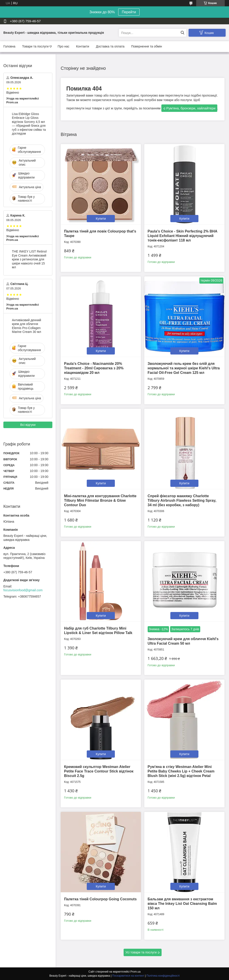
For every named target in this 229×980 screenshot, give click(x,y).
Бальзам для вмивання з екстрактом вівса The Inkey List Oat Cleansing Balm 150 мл (182, 904)
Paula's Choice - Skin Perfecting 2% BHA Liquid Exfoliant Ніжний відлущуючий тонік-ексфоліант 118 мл (182, 236)
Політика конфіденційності (163, 976)
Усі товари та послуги (141, 952)
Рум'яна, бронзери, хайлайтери (191, 108)
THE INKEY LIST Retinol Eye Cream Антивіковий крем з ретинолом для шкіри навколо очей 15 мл (29, 259)
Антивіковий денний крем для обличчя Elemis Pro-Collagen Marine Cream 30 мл (27, 326)
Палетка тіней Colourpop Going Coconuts (100, 899)
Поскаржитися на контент (128, 976)
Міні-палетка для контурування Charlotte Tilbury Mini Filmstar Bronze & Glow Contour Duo (100, 500)
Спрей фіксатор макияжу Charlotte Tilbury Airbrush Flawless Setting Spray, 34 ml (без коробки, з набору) (182, 500)
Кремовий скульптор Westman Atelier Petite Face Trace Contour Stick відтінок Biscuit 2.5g (99, 771)
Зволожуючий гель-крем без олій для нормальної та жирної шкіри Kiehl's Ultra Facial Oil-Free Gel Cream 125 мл (184, 368)
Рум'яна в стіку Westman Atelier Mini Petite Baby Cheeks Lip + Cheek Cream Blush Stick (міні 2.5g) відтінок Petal (181, 771)
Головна (9, 46)
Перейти (129, 12)
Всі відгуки (28, 425)
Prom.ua (135, 972)
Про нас (63, 46)
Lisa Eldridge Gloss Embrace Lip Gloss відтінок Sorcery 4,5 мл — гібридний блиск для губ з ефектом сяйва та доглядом (29, 124)
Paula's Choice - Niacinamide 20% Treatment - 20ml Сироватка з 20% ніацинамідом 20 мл (94, 368)
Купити (101, 219)
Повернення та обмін (147, 46)
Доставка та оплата (110, 46)
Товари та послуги (35, 46)
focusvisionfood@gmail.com (23, 590)
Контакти (82, 46)
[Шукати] (182, 33)
